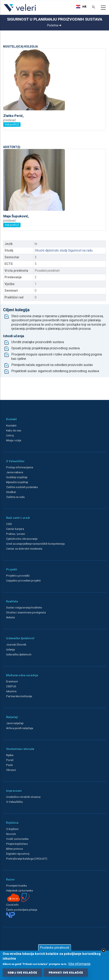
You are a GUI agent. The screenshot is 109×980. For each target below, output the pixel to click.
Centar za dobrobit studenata (24, 549)
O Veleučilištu (14, 802)
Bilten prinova (14, 849)
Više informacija (79, 965)
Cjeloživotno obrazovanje (22, 539)
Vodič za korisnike (17, 839)
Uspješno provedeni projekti (23, 580)
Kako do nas (14, 430)
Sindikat (11, 492)
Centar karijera (15, 529)
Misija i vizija (14, 440)
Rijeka (10, 755)
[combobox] (81, 7)
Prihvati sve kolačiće (66, 973)
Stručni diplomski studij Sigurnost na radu (64, 251)
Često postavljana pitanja (22, 910)
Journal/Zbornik (16, 644)
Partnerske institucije (19, 696)
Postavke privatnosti (54, 949)
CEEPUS (11, 686)
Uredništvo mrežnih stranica (23, 797)
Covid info (12, 905)
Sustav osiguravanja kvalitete (24, 607)
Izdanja (10, 649)
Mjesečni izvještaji (17, 482)
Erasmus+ (12, 681)
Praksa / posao (16, 534)
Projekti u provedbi (18, 576)
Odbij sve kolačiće (22, 973)
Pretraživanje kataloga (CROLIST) (27, 859)
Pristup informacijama (20, 467)
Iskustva (11, 691)
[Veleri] (20, 12)
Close (103, 951)
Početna (54, 25)
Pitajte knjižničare (17, 844)
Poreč (10, 760)
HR (81, 7)
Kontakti (11, 425)
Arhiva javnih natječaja (20, 728)
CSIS (9, 524)
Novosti (11, 834)
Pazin (10, 765)
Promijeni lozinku (17, 886)
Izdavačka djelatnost (19, 654)
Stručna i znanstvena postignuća (26, 612)
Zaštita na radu (15, 497)
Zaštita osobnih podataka (22, 487)
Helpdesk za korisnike (20, 890)
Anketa (10, 617)
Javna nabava (15, 472)
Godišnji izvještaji (17, 477)
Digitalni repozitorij (18, 854)
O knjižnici (12, 829)
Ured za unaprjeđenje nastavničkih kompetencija (35, 544)
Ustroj (10, 435)
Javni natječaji (15, 723)
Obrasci (11, 770)
